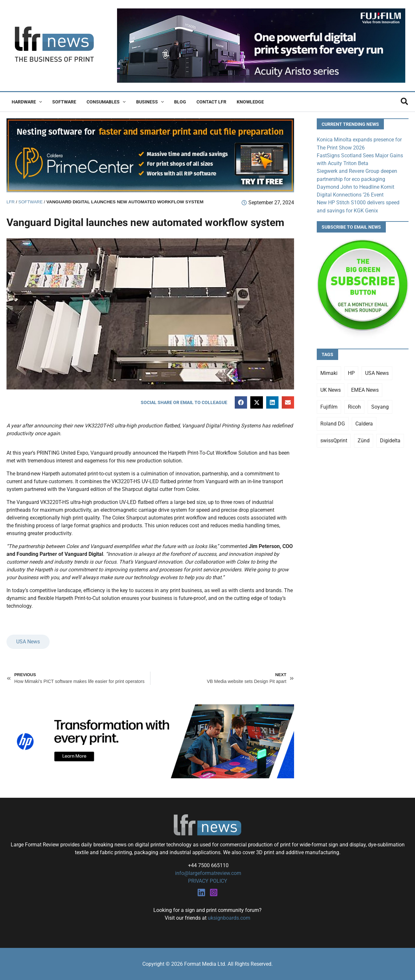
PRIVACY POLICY (208, 881)
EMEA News (365, 389)
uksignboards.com (229, 918)
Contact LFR (204, 102)
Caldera (364, 423)
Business (145, 102)
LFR (11, 202)
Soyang (380, 406)
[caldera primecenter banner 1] (150, 155)
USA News (28, 642)
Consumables (103, 102)
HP (351, 372)
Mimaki (329, 372)
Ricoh (354, 406)
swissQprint (334, 440)
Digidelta (390, 440)
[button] (38, 102)
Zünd (364, 440)
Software (62, 102)
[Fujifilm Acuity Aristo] (261, 45)
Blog (174, 102)
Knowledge (242, 102)
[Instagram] (214, 892)
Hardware (26, 102)
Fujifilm (329, 406)
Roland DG (333, 423)
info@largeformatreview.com (207, 873)
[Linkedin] (201, 892)
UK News (331, 389)
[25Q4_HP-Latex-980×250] (150, 741)
